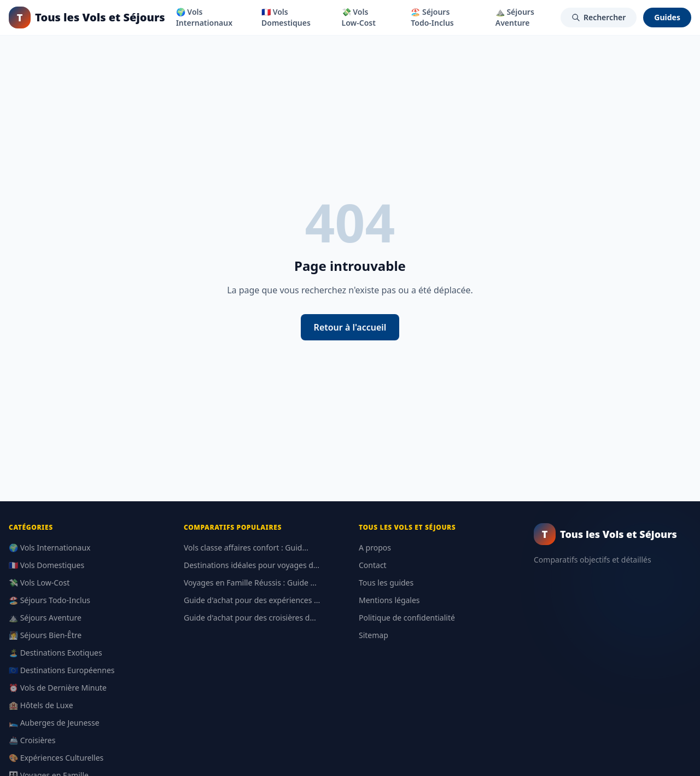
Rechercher (599, 17)
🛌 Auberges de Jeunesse (54, 723)
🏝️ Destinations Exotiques (56, 653)
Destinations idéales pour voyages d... (252, 565)
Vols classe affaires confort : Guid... (246, 548)
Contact (373, 565)
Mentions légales (389, 600)
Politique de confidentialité (407, 618)
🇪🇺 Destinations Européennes (62, 670)
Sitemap (374, 635)
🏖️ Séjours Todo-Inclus (432, 17)
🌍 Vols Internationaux (204, 17)
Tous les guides (386, 583)
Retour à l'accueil (350, 327)
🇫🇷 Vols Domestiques (286, 17)
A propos (375, 548)
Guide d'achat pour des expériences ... (252, 600)
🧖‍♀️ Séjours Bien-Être (45, 635)
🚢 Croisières (32, 740)
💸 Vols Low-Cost (359, 17)
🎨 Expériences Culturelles (56, 758)
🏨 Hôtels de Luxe (41, 705)
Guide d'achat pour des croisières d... (250, 618)
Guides (667, 17)
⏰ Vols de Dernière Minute (58, 688)
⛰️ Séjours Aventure (515, 17)
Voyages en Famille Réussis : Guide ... (250, 583)
